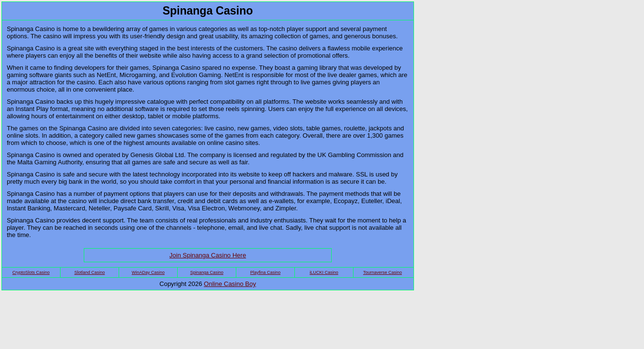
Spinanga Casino (207, 272)
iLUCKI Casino (324, 272)
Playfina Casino (266, 272)
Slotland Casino (89, 272)
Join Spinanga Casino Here (208, 255)
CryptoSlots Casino (31, 272)
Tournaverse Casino (383, 272)
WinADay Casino (148, 272)
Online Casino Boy (230, 284)
